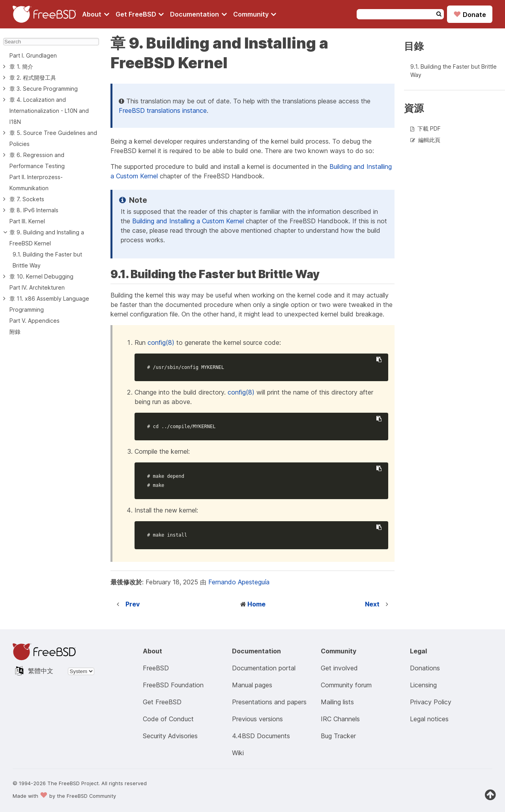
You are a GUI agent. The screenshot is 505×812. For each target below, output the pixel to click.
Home (256, 604)
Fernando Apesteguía (239, 582)
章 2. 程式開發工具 (33, 78)
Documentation (198, 14)
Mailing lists (337, 702)
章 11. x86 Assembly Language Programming (49, 304)
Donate (470, 14)
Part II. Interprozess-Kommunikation (36, 182)
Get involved (339, 668)
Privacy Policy (431, 702)
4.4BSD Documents (261, 736)
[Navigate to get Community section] (255, 14)
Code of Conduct (168, 719)
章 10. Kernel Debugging (41, 276)
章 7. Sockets (27, 199)
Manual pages (252, 685)
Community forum (346, 685)
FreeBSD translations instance (163, 110)
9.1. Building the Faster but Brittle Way (47, 260)
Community (255, 14)
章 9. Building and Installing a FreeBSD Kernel (47, 238)
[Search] (51, 42)
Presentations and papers (269, 702)
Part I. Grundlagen (33, 55)
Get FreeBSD (140, 14)
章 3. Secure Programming (44, 89)
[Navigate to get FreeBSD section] (140, 14)
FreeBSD (156, 668)
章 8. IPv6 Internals (34, 210)
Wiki (238, 753)
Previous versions (257, 719)
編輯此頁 (429, 140)
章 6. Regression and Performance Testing (37, 160)
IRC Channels (340, 719)
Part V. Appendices (35, 321)
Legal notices (429, 719)
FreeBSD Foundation (173, 685)
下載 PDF (429, 128)
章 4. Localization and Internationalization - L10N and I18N (49, 111)
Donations (425, 668)
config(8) (161, 342)
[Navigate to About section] (96, 14)
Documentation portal (264, 668)
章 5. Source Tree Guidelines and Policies (53, 138)
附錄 (15, 332)
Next (372, 604)
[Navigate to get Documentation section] (198, 14)
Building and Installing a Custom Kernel (188, 221)
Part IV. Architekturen (37, 287)
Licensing (423, 685)
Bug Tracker (338, 736)
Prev (133, 604)
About (96, 14)
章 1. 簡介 (21, 66)
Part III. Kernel (27, 221)
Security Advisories (170, 736)
